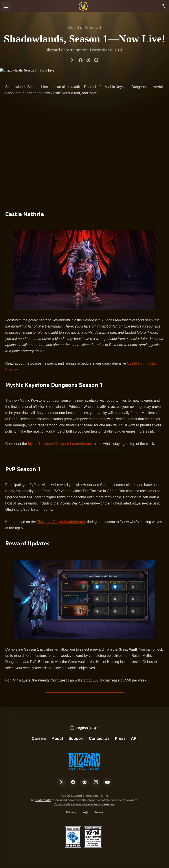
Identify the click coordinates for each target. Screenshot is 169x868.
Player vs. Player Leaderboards (61, 522)
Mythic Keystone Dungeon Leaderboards (60, 444)
